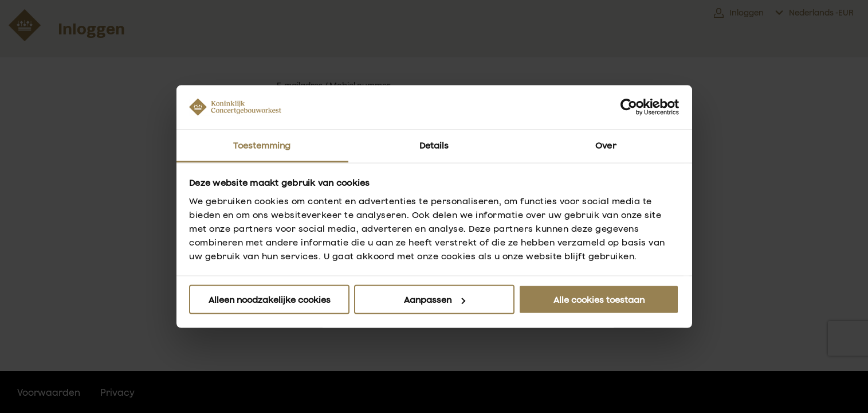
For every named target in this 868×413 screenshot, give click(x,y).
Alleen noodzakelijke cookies (270, 300)
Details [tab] (434, 145)
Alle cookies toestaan (599, 300)
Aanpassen (435, 300)
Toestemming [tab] (262, 145)
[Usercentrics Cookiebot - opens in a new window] (629, 107)
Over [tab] (606, 145)
